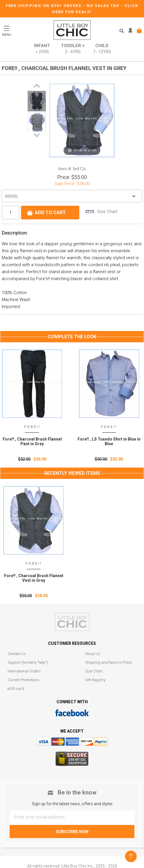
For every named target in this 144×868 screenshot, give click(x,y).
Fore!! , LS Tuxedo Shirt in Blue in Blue (110, 441)
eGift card (16, 689)
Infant (42, 49)
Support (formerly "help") (28, 662)
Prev (37, 86)
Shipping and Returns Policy (108, 662)
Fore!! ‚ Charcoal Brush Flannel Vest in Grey (34, 578)
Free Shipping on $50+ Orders (44, 6)
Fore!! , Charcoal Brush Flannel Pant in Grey (34, 441)
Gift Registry (95, 680)
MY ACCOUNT (132, 31)
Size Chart (94, 671)
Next (37, 135)
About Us (93, 654)
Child (102, 49)
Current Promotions (23, 680)
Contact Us (17, 654)
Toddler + (73, 49)
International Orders (24, 671)
